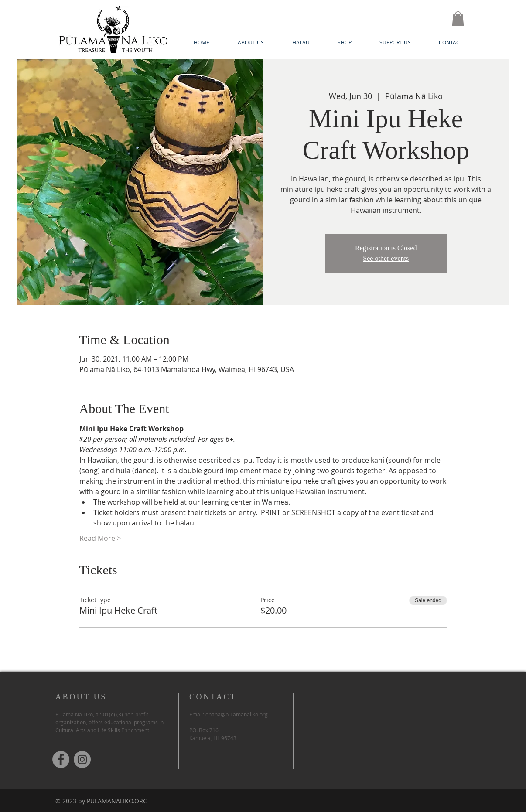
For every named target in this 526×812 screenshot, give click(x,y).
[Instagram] (82, 759)
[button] (458, 19)
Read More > (100, 538)
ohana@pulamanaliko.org (237, 714)
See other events (386, 258)
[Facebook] (61, 759)
